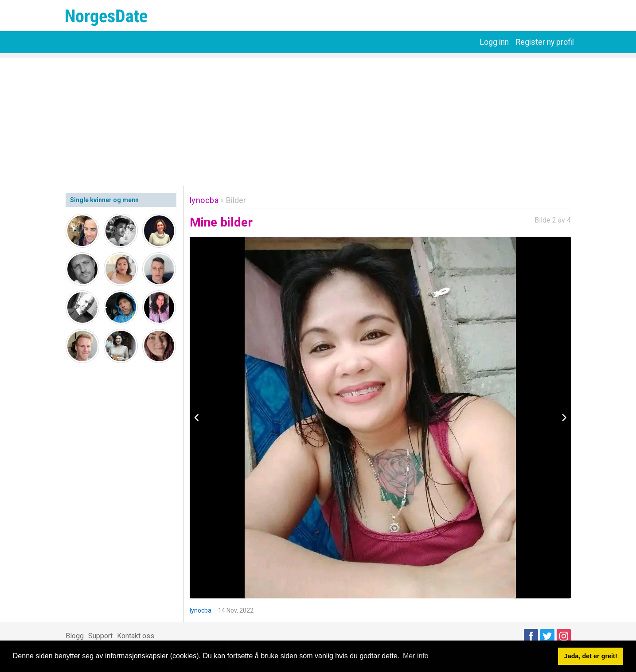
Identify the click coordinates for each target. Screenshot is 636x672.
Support (100, 636)
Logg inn (494, 42)
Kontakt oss (136, 636)
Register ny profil (545, 42)
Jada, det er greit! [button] (591, 656)
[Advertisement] (318, 120)
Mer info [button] (416, 656)
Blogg (75, 636)
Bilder (236, 200)
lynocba (204, 200)
